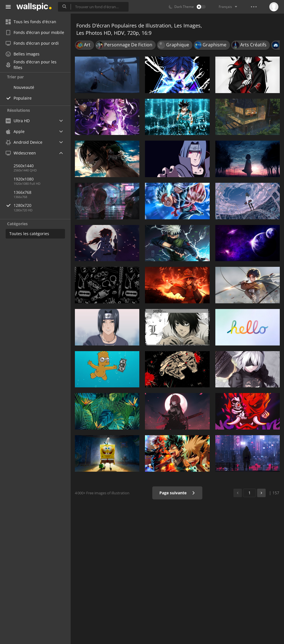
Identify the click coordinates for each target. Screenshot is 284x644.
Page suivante (177, 493)
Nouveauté (24, 87)
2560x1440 (24, 166)
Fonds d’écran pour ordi (32, 43)
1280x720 (42, 205)
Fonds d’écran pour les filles (31, 65)
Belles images (23, 54)
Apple (15, 131)
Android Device (24, 142)
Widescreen (21, 153)
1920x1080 (24, 179)
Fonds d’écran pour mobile (35, 32)
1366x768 (22, 192)
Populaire (23, 98)
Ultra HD (18, 121)
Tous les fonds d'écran (31, 22)
